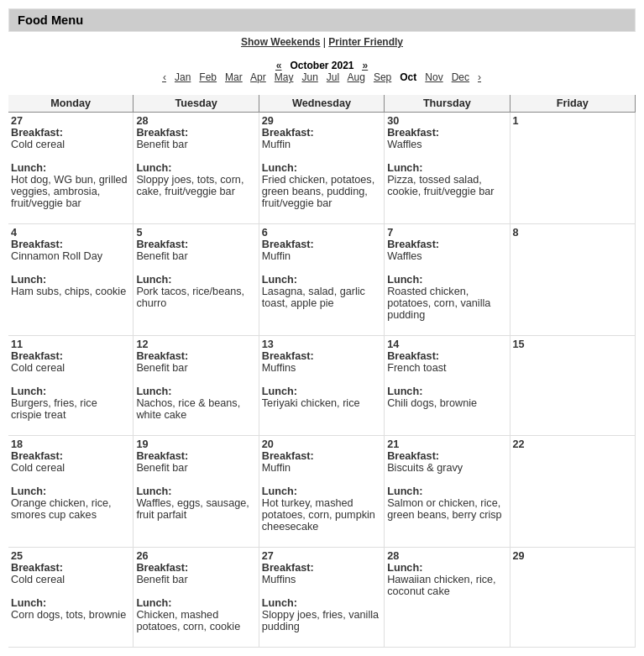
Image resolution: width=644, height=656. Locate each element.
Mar (234, 77)
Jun (309, 77)
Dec (461, 77)
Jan (183, 77)
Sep (382, 77)
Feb (208, 77)
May (284, 77)
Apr (258, 77)
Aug (356, 77)
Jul (333, 77)
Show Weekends (280, 42)
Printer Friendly (366, 42)
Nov (434, 77)
